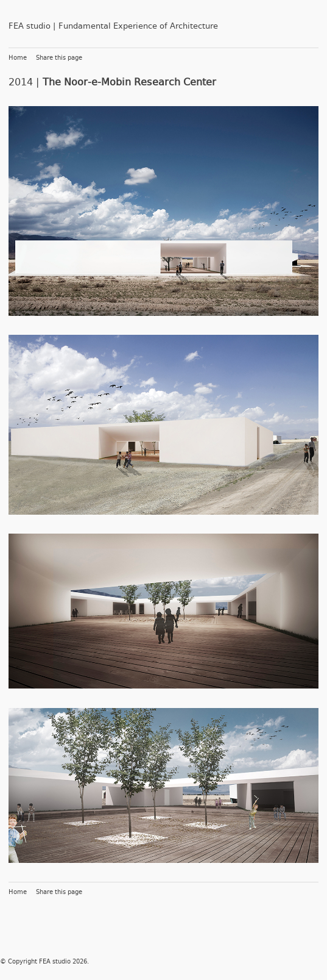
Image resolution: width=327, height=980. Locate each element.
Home (18, 58)
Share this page (59, 58)
